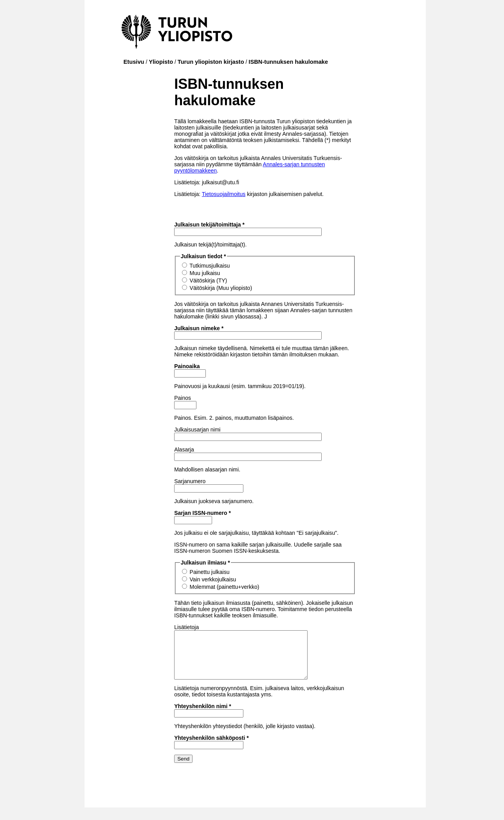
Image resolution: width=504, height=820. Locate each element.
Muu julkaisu (205, 273)
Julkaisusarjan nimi (197, 430)
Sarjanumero (190, 481)
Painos (183, 398)
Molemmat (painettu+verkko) (225, 587)
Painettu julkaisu (210, 572)
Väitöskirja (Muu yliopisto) (221, 288)
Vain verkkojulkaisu (213, 579)
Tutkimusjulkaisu (210, 266)
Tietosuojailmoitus (224, 194)
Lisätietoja (186, 627)
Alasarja (184, 450)
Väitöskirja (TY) (209, 281)
